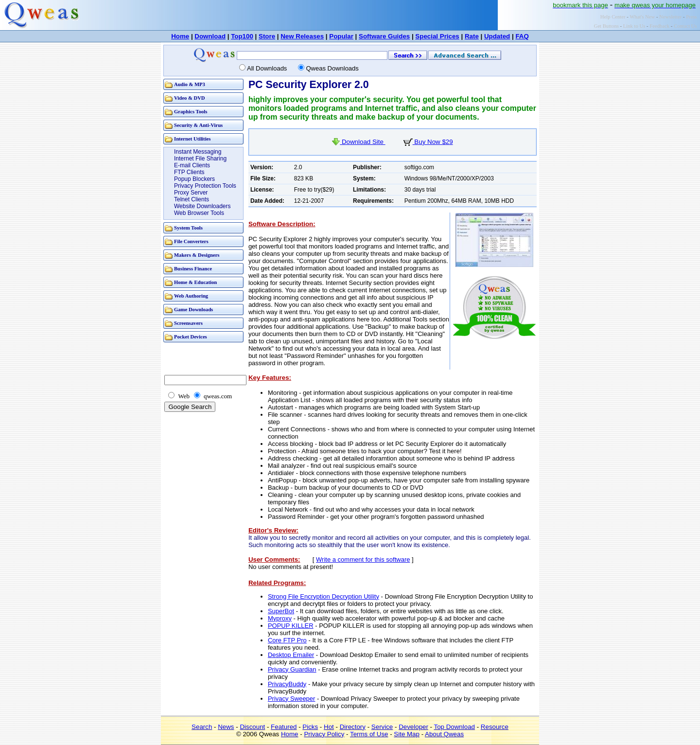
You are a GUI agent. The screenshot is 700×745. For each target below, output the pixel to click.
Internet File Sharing (200, 159)
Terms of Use (369, 734)
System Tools (188, 228)
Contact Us (685, 26)
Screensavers (188, 323)
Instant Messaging (198, 152)
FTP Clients (189, 172)
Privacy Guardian (292, 669)
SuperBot (281, 611)
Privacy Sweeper (292, 699)
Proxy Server (191, 193)
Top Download (455, 727)
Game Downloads (193, 310)
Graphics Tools (191, 112)
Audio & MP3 (190, 84)
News (226, 727)
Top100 (242, 36)
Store (267, 36)
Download (210, 36)
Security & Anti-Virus (198, 125)
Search (202, 727)
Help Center (613, 17)
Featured (284, 727)
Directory (353, 727)
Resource (495, 727)
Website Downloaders (202, 206)
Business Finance (193, 269)
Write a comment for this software (363, 559)
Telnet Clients (192, 199)
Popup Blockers (194, 179)
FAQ (522, 36)
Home (180, 36)
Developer (413, 727)
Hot (329, 727)
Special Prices (437, 36)
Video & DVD (190, 98)
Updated (497, 36)
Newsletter (670, 17)
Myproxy (280, 618)
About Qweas (444, 734)
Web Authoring (191, 296)
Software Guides (384, 36)
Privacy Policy (324, 734)
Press (691, 17)
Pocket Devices (191, 337)
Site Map (407, 734)
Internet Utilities (192, 139)
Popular (341, 36)
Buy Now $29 (428, 142)
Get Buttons (606, 26)
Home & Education (195, 282)
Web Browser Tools (199, 213)
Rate (472, 36)
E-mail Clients (192, 165)
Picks (310, 727)
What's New (642, 17)
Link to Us (634, 26)
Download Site (359, 142)
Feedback (659, 26)
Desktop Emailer (291, 655)
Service (382, 727)
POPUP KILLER (291, 626)
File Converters (191, 241)
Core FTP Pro (287, 640)
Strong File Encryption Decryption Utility (324, 596)
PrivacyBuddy (287, 684)
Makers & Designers (197, 255)
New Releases (302, 36)
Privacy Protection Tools (205, 186)
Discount (252, 727)
